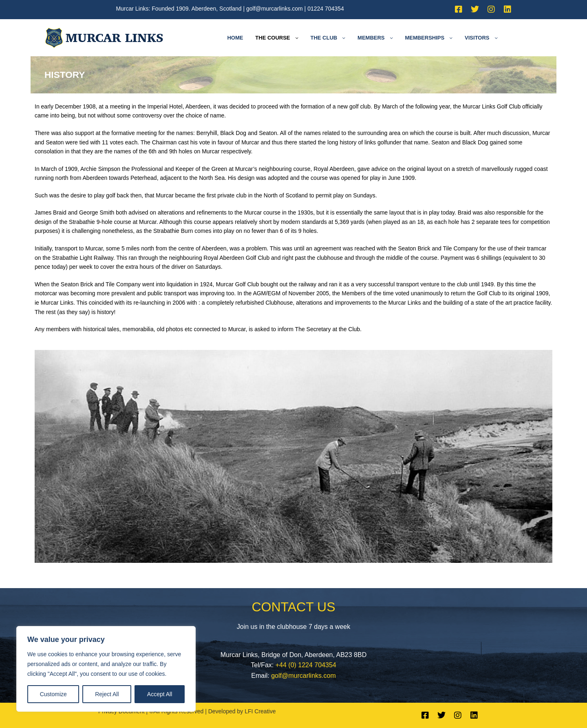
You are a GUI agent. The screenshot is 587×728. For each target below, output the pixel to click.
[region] (106, 669)
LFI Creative (260, 711)
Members (371, 38)
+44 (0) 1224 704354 (306, 665)
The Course (273, 38)
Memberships (425, 38)
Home (235, 38)
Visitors (477, 38)
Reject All (107, 694)
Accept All (160, 694)
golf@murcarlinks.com (275, 9)
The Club (324, 38)
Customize (53, 694)
